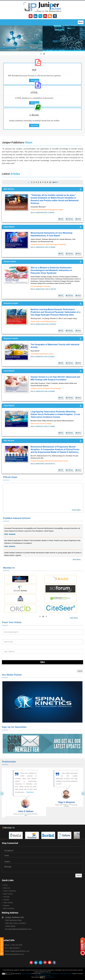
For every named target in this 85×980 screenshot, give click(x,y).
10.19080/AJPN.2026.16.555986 (44, 391)
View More (35, 80)
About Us (7, 888)
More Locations (9, 908)
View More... (77, 560)
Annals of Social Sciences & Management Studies (47, 210)
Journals (6, 897)
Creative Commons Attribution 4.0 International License (57, 974)
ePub (78, 219)
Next (55, 182)
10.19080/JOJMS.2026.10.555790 (45, 324)
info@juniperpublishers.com (20, 951)
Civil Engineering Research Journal (42, 354)
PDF (61, 219)
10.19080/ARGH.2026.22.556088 (44, 247)
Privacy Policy (50, 977)
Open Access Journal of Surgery (41, 424)
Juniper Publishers (26, 974)
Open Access (8, 894)
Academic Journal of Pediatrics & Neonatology (46, 388)
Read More (20, 795)
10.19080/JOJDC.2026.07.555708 (45, 289)
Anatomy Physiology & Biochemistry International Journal (49, 461)
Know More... (77, 510)
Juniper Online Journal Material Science (44, 321)
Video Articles (8, 903)
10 (50, 182)
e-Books (6, 900)
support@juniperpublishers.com (19, 929)
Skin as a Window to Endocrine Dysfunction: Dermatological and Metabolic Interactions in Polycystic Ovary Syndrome (51, 270)
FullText (69, 219)
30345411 (12, 549)
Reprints (6, 905)
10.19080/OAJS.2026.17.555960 (44, 426)
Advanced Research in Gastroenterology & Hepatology (48, 244)
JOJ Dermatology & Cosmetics (41, 286)
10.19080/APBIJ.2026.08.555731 (44, 464)
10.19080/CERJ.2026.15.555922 (44, 357)
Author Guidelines (10, 891)
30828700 (12, 525)
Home (5, 885)
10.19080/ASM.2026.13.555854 (44, 213)
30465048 (12, 537)
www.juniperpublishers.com (14, 954)
